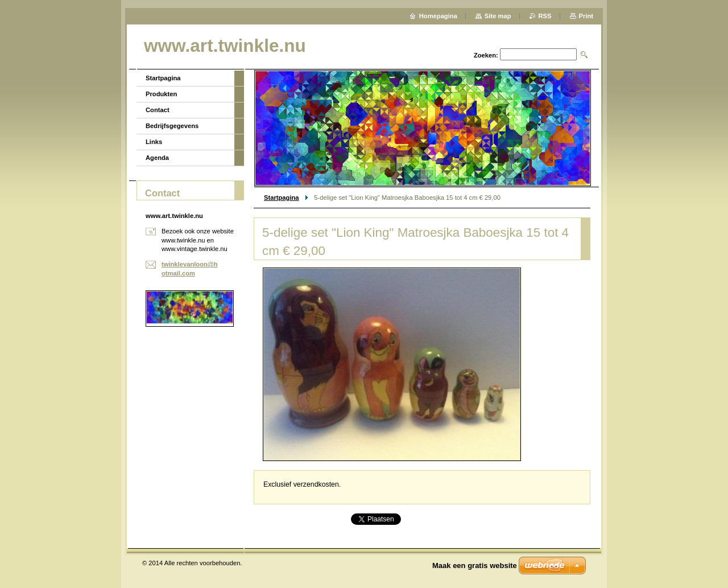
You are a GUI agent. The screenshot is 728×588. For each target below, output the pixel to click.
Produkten (161, 94)
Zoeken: (486, 55)
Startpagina (282, 198)
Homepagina (438, 16)
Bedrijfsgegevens (172, 126)
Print (586, 16)
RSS (545, 16)
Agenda (157, 158)
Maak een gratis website (475, 566)
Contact (158, 110)
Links (154, 142)
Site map (498, 16)
